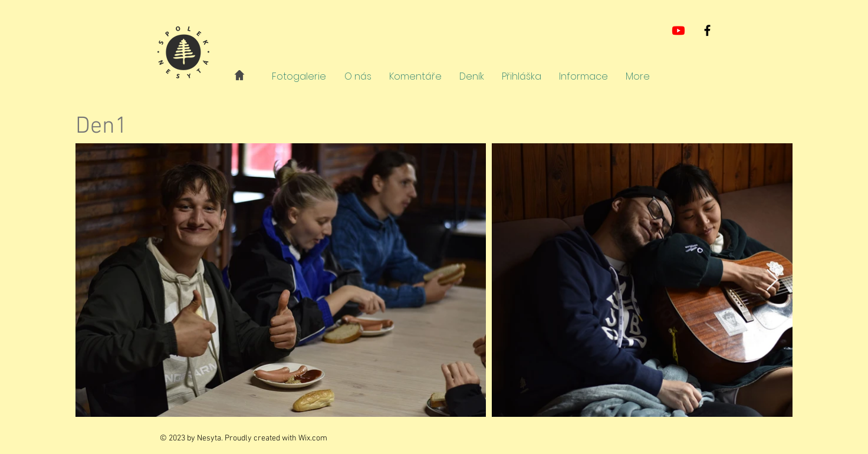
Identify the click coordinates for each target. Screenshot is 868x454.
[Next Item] (772, 280)
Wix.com (313, 438)
